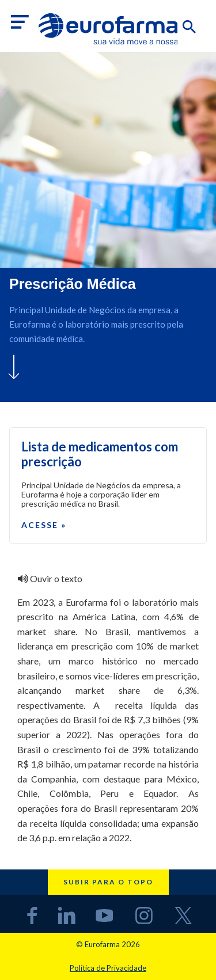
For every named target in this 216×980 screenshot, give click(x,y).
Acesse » (44, 525)
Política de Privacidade (108, 968)
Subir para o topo (108, 882)
